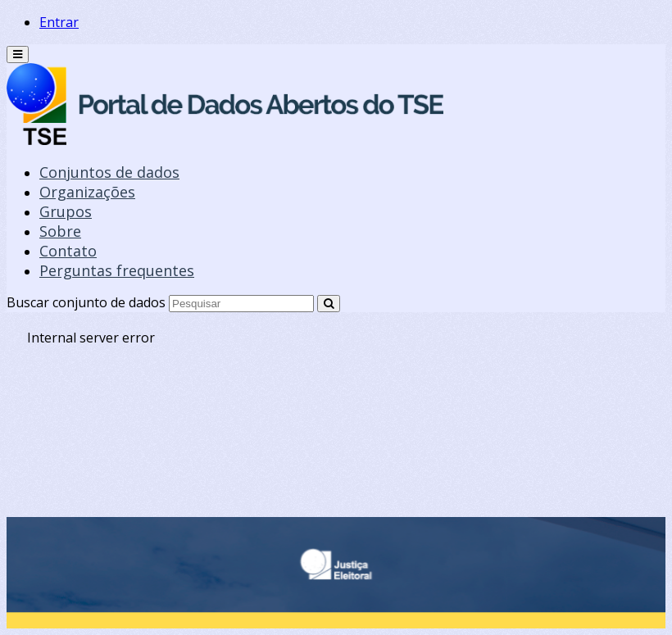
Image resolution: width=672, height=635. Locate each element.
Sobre (60, 231)
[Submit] (329, 304)
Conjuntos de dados (109, 172)
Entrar (59, 22)
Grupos (66, 211)
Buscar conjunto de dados (86, 302)
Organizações (87, 192)
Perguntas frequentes (117, 270)
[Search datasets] (241, 304)
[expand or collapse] (18, 54)
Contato (68, 251)
